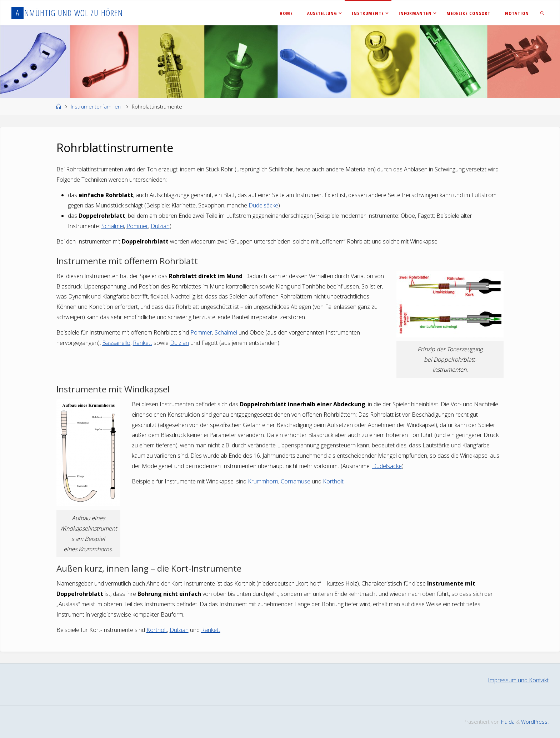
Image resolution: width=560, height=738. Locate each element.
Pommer (137, 226)
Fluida (507, 722)
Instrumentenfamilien (96, 107)
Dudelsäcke (263, 205)
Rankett (142, 343)
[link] (542, 13)
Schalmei (113, 226)
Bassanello (116, 343)
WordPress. (535, 722)
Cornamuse (296, 481)
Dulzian (160, 226)
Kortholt (333, 481)
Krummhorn (263, 481)
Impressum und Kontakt (518, 680)
